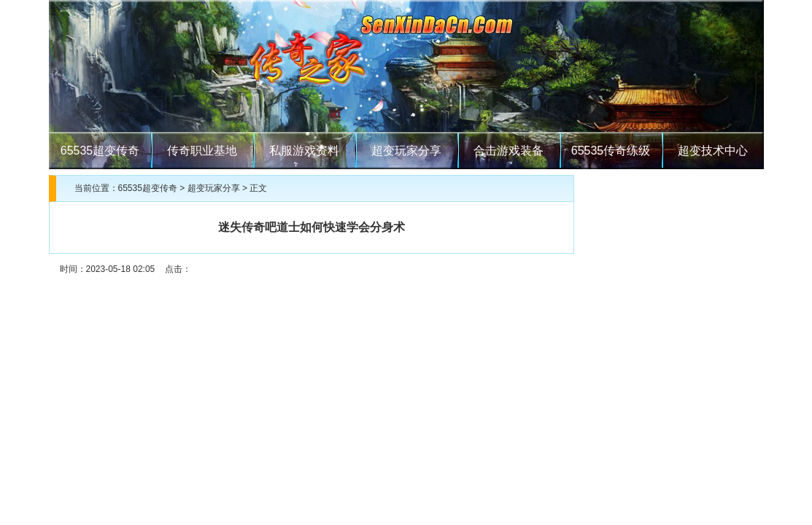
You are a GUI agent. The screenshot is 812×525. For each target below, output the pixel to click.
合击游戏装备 (509, 151)
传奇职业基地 (202, 151)
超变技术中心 (713, 151)
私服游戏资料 (304, 151)
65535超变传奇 (100, 151)
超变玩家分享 (406, 151)
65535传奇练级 (611, 151)
